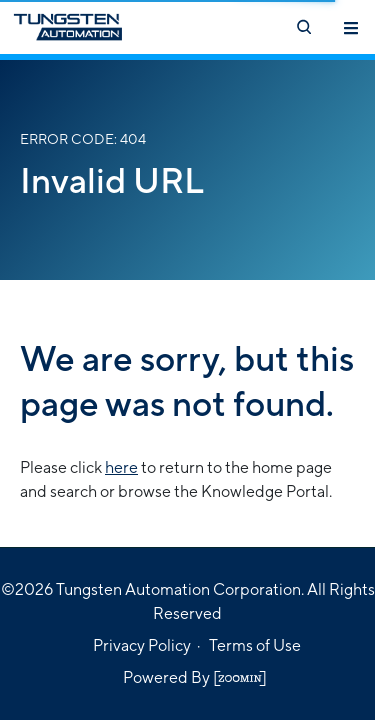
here (121, 467)
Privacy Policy (142, 645)
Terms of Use (255, 645)
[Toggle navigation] (351, 27)
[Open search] (303, 27)
